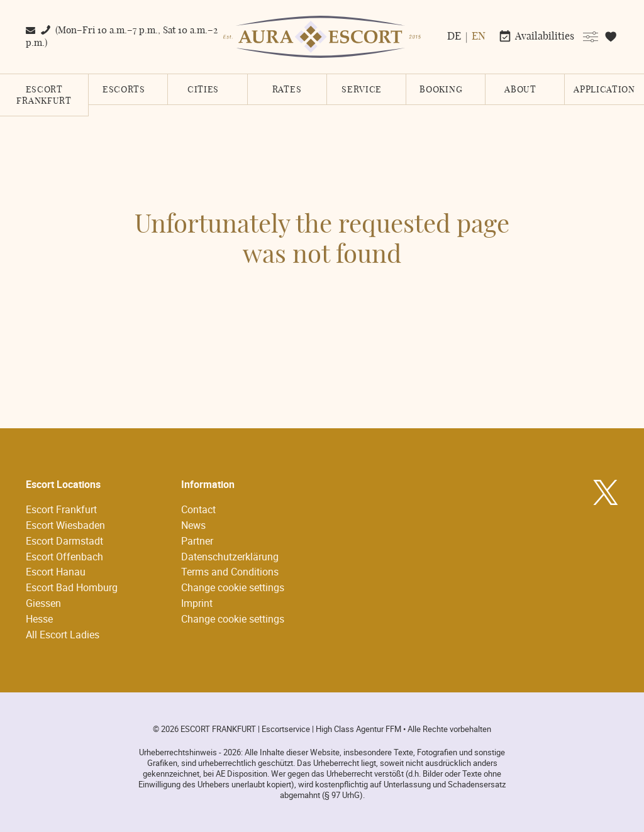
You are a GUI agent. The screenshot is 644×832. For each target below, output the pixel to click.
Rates (287, 90)
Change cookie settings (233, 587)
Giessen (43, 603)
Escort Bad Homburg (72, 587)
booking (441, 90)
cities (203, 90)
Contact (198, 509)
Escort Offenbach (64, 557)
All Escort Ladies (63, 635)
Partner (197, 541)
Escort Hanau (56, 572)
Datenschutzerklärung (230, 557)
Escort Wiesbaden (65, 525)
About (520, 90)
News (193, 525)
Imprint (197, 603)
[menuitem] (453, 36)
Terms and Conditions (230, 572)
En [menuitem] (479, 36)
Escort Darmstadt (64, 541)
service (362, 90)
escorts (124, 90)
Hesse (39, 619)
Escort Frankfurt (44, 96)
